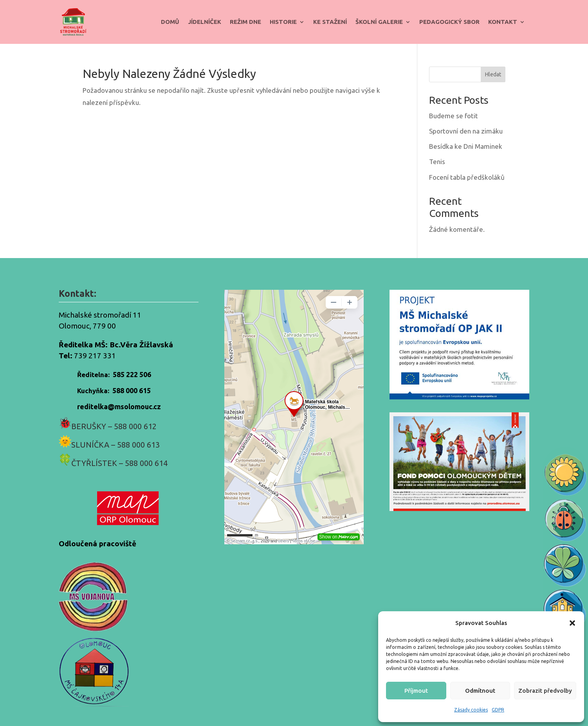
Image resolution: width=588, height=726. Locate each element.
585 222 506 (132, 374)
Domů (170, 22)
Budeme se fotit (454, 116)
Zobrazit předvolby (545, 691)
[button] (572, 623)
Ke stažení (330, 22)
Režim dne (245, 22)
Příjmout (416, 691)
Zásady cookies (471, 710)
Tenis (437, 162)
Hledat (493, 74)
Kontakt (503, 22)
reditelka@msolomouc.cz (119, 406)
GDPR (498, 710)
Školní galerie (379, 22)
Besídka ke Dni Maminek (466, 146)
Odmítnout (480, 691)
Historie (283, 22)
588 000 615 (132, 390)
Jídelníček (205, 22)
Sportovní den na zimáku (466, 131)
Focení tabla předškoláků (467, 177)
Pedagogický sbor (449, 22)
